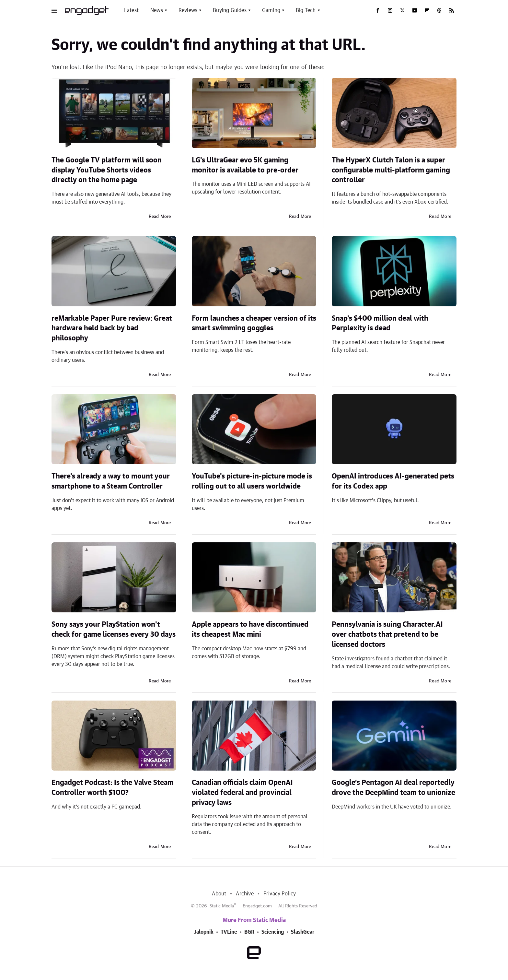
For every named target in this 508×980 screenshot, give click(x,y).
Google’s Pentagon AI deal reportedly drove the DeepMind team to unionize (393, 788)
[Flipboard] (427, 10)
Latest (131, 10)
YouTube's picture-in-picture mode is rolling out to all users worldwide (252, 481)
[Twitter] (402, 10)
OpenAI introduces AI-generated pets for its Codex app (393, 481)
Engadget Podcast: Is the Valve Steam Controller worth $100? (113, 788)
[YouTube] (415, 10)
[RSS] (452, 10)
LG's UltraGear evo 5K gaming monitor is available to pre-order (245, 165)
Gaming (271, 10)
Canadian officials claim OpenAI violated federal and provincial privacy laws (242, 793)
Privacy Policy (280, 894)
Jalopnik (204, 932)
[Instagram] (390, 10)
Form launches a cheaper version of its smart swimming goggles (254, 323)
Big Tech (306, 10)
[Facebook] (378, 10)
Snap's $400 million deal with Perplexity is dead (380, 323)
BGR (249, 932)
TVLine (229, 932)
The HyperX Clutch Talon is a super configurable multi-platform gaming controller (391, 170)
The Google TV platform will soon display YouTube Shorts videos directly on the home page (107, 170)
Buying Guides (230, 10)
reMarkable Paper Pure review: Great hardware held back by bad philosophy (112, 328)
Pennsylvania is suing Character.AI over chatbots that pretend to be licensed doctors (387, 634)
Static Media (222, 906)
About (219, 894)
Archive (245, 894)
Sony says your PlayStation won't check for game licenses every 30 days (114, 629)
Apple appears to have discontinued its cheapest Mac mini (250, 629)
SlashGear (303, 932)
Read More (160, 217)
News (157, 10)
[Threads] (439, 10)
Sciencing (273, 932)
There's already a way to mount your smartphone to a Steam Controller (111, 481)
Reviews (188, 10)
